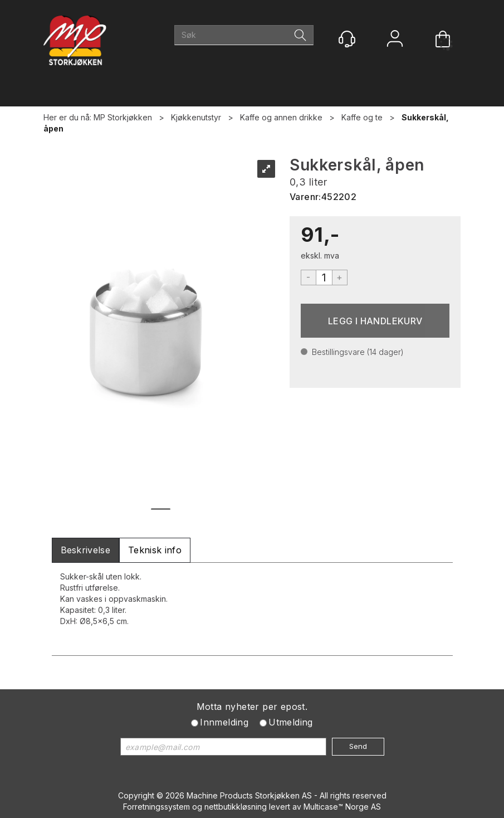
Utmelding (291, 722)
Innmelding (224, 722)
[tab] (86, 550)
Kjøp (375, 321)
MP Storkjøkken (123, 117)
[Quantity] (324, 277)
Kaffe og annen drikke (281, 117)
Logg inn (395, 40)
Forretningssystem (156, 807)
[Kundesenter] (347, 39)
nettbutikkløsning (236, 807)
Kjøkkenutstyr (196, 117)
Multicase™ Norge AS (342, 807)
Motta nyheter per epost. (252, 707)
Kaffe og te (362, 117)
